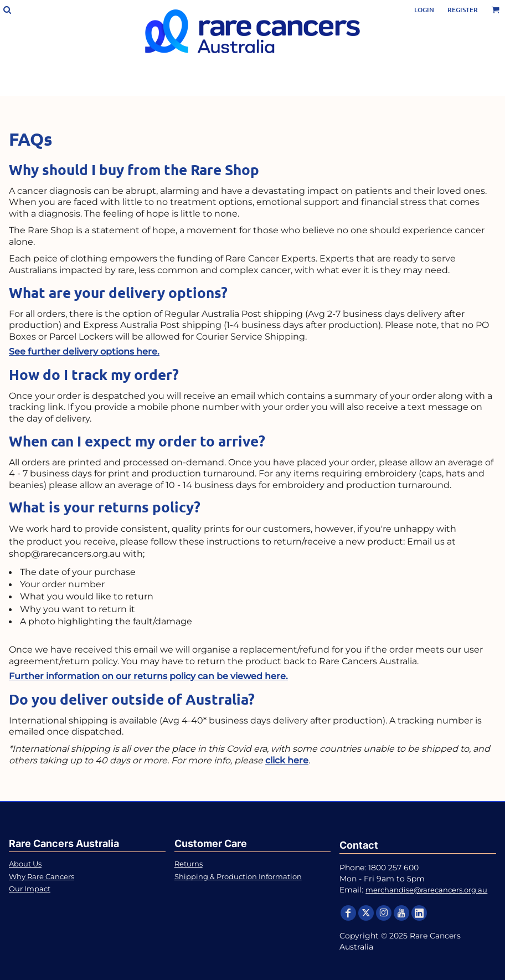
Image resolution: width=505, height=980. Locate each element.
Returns (189, 864)
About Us (25, 864)
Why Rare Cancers (42, 876)
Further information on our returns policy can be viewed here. (148, 676)
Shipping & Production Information (238, 876)
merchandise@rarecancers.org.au (426, 890)
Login (424, 10)
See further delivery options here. (84, 352)
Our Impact (30, 889)
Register (463, 10)
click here (287, 760)
